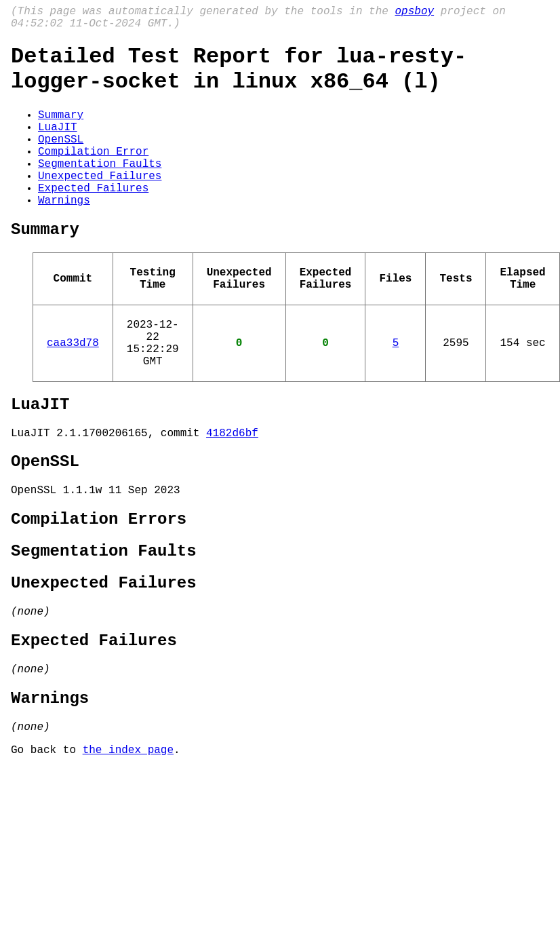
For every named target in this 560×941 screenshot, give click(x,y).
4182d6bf (232, 495)
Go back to (47, 849)
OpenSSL (61, 160)
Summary (61, 130)
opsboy (414, 13)
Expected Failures (93, 220)
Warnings (64, 235)
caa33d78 (73, 393)
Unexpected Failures (100, 205)
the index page (128, 849)
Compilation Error (93, 175)
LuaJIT (58, 145)
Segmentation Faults (100, 190)
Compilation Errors (99, 591)
